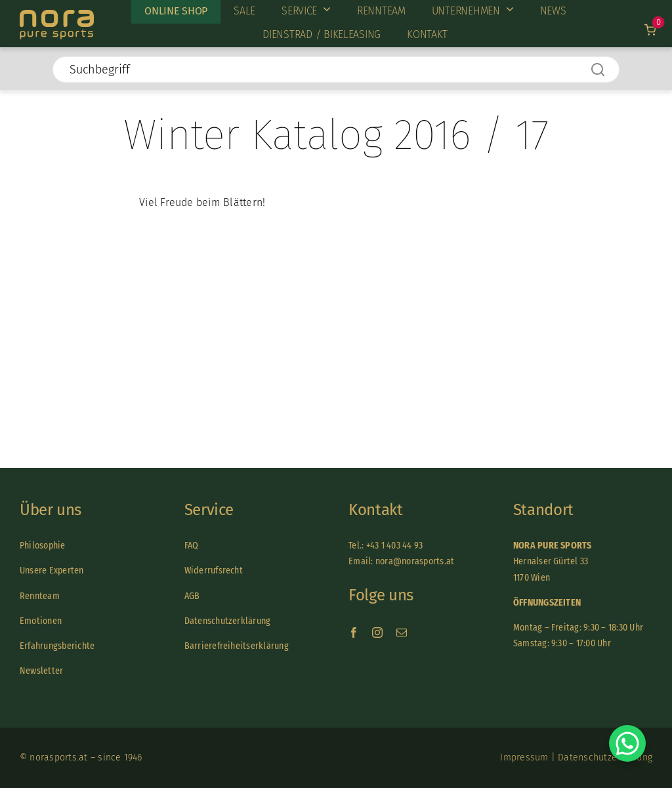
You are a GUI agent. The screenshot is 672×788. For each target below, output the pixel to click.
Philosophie (43, 546)
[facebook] (354, 632)
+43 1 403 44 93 (395, 546)
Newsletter (41, 671)
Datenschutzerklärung (228, 621)
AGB (192, 596)
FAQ (192, 546)
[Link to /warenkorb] (650, 30)
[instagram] (377, 632)
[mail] (402, 632)
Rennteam (40, 596)
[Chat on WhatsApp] (627, 743)
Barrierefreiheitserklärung (237, 646)
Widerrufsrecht (214, 570)
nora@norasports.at (414, 561)
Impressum (524, 757)
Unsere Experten (52, 570)
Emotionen (41, 621)
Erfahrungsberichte (57, 646)
